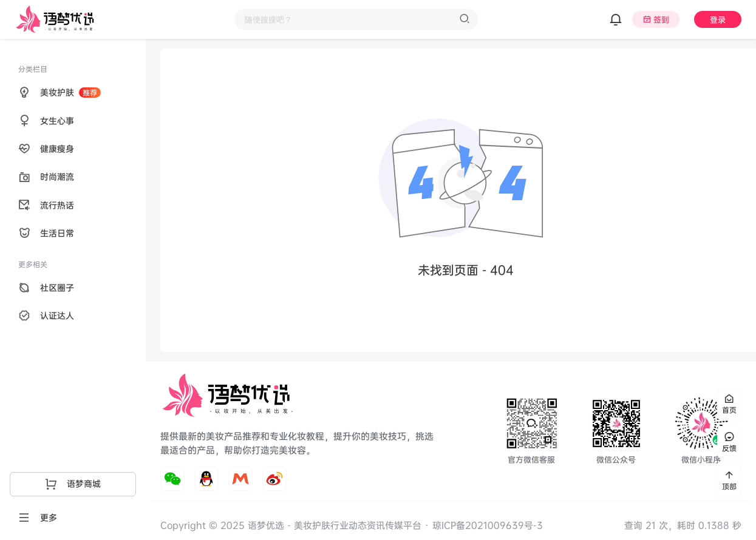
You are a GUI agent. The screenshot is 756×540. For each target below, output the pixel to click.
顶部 (729, 481)
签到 (661, 19)
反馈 (729, 443)
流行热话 (46, 205)
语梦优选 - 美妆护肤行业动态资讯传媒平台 (333, 525)
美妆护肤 (60, 92)
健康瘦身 (46, 149)
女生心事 (46, 121)
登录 (718, 19)
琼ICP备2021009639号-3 (488, 525)
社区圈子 (46, 288)
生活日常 (46, 233)
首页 (729, 404)
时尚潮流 (46, 177)
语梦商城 (73, 484)
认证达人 (46, 316)
